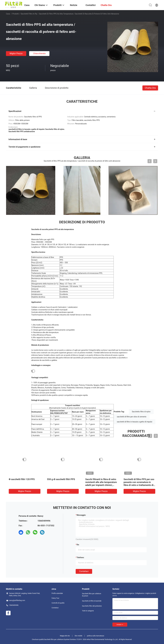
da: (78, 545)
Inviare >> (120, 625)
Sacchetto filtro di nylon (141, 412)
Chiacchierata (39, 53)
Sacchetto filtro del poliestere (92, 606)
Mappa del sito (65, 636)
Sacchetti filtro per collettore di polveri (92, 595)
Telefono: (80, 557)
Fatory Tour (55, 598)
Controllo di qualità (58, 603)
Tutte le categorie (88, 611)
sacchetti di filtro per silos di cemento (132, 417)
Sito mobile (78, 636)
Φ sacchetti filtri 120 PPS (22, 479)
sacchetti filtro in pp (29, 14)
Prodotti (16, 14)
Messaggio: (81, 515)
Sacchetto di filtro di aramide (92, 601)
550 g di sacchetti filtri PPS (61, 479)
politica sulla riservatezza (95, 636)
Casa (8, 14)
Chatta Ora (150, 88)
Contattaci (84, 571)
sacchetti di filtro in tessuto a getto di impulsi (135, 422)
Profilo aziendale (57, 593)
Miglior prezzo (16, 53)
